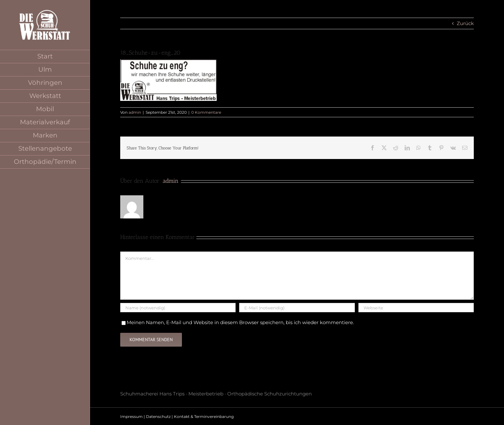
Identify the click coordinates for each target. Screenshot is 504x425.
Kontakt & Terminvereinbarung (204, 416)
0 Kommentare (206, 112)
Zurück (465, 23)
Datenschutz (158, 416)
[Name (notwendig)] (178, 308)
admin (135, 112)
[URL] (416, 308)
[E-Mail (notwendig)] (297, 308)
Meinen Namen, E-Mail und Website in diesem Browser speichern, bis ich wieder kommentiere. (240, 322)
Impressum (131, 416)
